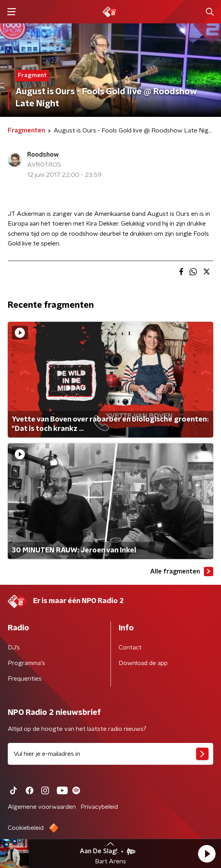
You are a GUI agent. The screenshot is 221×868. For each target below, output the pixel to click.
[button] (207, 854)
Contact (130, 647)
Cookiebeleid (26, 828)
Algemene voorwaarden (42, 807)
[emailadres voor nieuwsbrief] (110, 754)
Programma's (26, 663)
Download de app (143, 663)
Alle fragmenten (182, 572)
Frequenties (25, 679)
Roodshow (43, 155)
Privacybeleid (99, 807)
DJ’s (14, 647)
